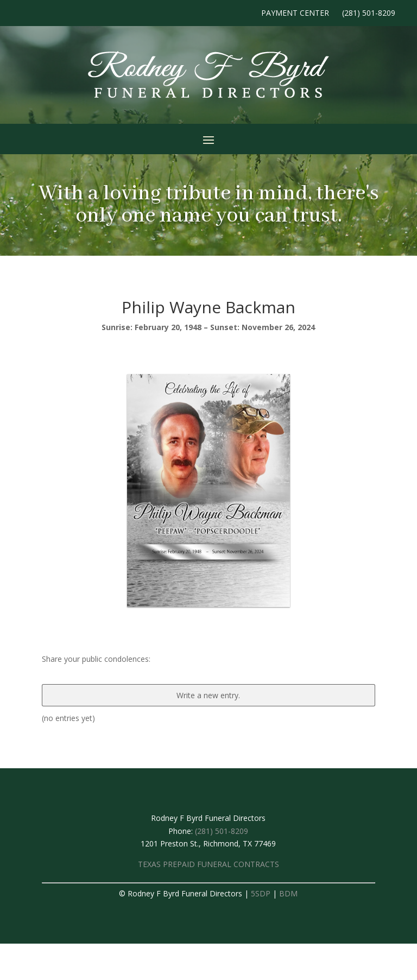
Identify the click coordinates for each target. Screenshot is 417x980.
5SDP (261, 893)
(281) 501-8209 (369, 13)
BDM (288, 893)
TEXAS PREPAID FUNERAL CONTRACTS (208, 864)
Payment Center (295, 13)
